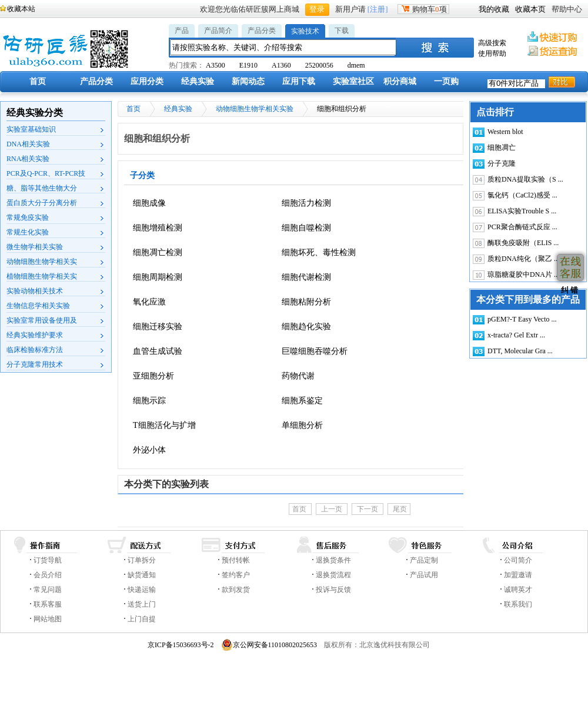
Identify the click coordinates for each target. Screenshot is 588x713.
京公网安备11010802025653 (269, 645)
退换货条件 (333, 560)
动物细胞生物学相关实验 (255, 109)
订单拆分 (142, 560)
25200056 (319, 65)
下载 (342, 31)
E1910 (248, 65)
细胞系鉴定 (302, 401)
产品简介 (218, 31)
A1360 (281, 65)
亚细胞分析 (153, 376)
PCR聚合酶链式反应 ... (522, 227)
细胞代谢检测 (306, 277)
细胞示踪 (149, 401)
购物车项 (423, 9)
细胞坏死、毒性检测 (319, 252)
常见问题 (48, 590)
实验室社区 (353, 81)
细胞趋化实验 (306, 327)
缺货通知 (142, 575)
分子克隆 (502, 163)
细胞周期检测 (158, 277)
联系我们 (518, 604)
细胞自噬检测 (306, 228)
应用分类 (147, 81)
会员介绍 (48, 575)
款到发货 (236, 590)
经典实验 (198, 81)
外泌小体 (149, 450)
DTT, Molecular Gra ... (520, 351)
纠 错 (568, 290)
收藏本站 (21, 9)
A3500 (216, 65)
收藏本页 (530, 9)
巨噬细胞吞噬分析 (315, 351)
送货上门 (142, 604)
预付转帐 (236, 560)
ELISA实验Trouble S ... (522, 211)
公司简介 (518, 560)
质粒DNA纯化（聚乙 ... (523, 259)
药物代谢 (298, 376)
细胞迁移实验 (158, 327)
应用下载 (299, 81)
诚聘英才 (518, 590)
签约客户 (236, 575)
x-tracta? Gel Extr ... (516, 335)
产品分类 (262, 31)
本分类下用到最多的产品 (528, 299)
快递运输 (142, 590)
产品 (182, 31)
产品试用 (424, 575)
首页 (38, 81)
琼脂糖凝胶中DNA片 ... (523, 275)
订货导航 (48, 560)
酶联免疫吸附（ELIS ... (523, 243)
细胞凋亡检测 (158, 252)
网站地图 (48, 619)
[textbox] (283, 47)
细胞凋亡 (502, 148)
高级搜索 (492, 43)
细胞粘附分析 (306, 302)
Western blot (505, 132)
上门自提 (142, 619)
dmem (356, 65)
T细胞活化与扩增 (164, 425)
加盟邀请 (518, 575)
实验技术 (305, 31)
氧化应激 (149, 302)
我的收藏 (494, 9)
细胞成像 (149, 203)
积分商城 (400, 81)
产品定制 (424, 560)
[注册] (378, 9)
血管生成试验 (158, 351)
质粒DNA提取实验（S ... (525, 179)
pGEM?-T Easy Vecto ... (522, 319)
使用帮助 (492, 53)
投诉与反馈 (333, 590)
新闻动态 (248, 81)
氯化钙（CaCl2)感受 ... (522, 195)
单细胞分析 (302, 425)
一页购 (446, 81)
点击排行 (495, 112)
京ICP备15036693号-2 (181, 645)
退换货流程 (333, 575)
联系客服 (48, 604)
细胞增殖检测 (158, 228)
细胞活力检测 (306, 203)
